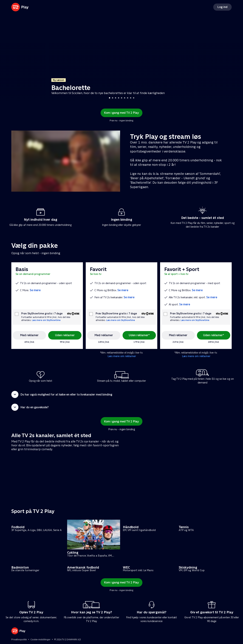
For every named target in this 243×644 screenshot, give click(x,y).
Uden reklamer (65, 335)
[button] (121, 394)
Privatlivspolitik (19, 640)
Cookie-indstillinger (40, 640)
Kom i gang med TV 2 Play (121, 113)
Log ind (222, 7)
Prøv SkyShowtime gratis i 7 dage (42, 314)
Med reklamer (29, 335)
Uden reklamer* (139, 335)
